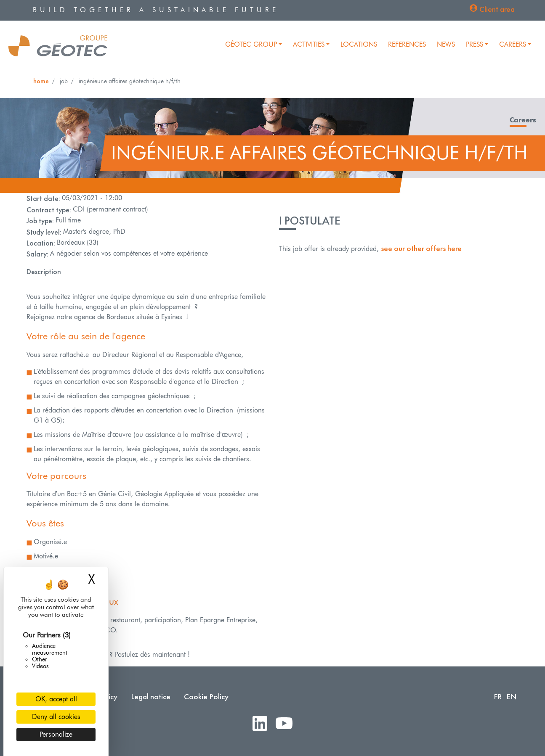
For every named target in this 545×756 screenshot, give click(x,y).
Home (41, 81)
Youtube (287, 724)
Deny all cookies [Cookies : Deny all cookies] (56, 717)
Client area (497, 9)
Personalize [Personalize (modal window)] (56, 734)
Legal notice (151, 697)
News (446, 44)
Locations (359, 44)
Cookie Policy (206, 697)
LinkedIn (263, 724)
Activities (309, 44)
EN (512, 697)
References (407, 44)
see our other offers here (421, 248)
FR (498, 697)
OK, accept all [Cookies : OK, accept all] (56, 699)
